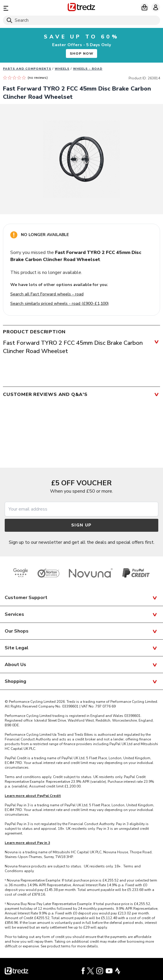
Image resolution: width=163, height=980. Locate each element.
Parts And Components (27, 69)
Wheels (62, 69)
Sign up (81, 525)
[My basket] (144, 7)
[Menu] (28, 8)
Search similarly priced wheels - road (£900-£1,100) (60, 303)
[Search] (81, 20)
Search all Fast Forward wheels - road (47, 294)
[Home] (81, 8)
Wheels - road (88, 69)
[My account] (156, 7)
